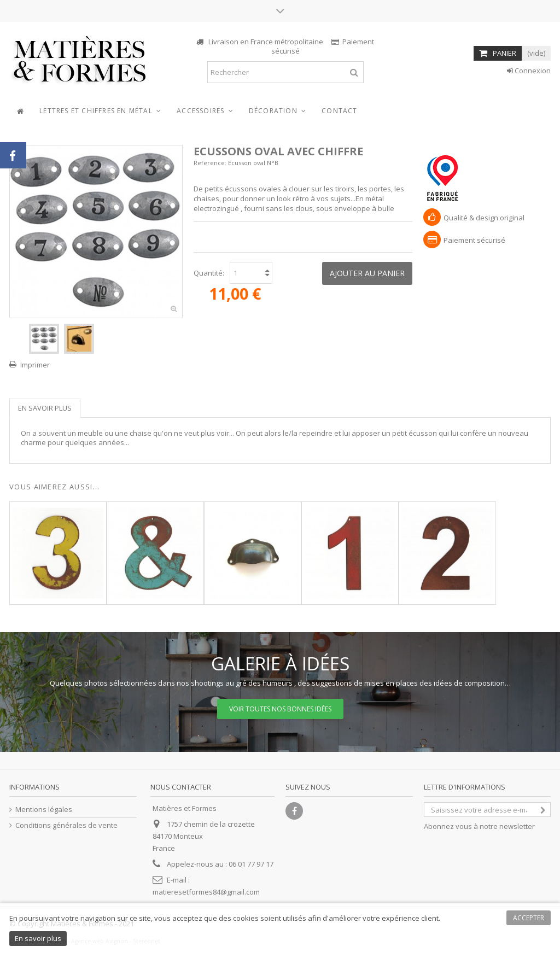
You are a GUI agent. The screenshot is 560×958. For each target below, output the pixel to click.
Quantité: (209, 273)
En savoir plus (45, 408)
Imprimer (35, 365)
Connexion (529, 71)
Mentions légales (44, 810)
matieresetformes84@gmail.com (206, 892)
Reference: (210, 163)
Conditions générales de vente (66, 825)
